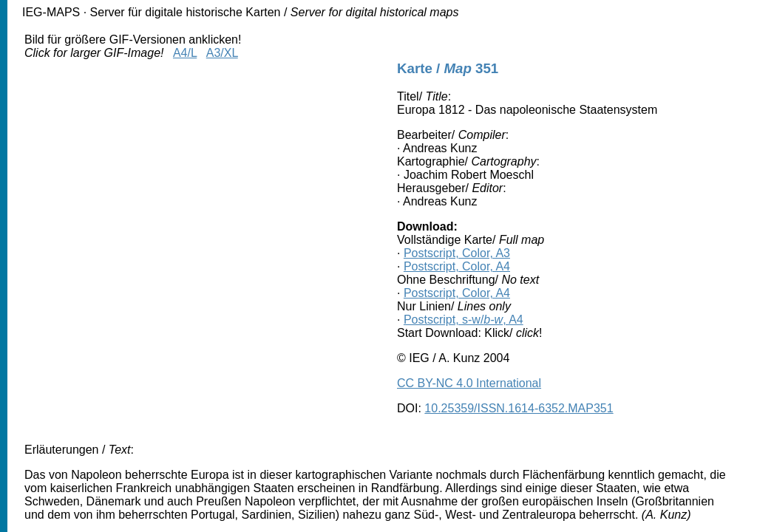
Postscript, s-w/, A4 (464, 320)
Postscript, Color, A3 (457, 253)
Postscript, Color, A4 (457, 266)
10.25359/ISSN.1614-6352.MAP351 (519, 408)
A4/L (185, 53)
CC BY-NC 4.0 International (469, 383)
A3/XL (222, 53)
